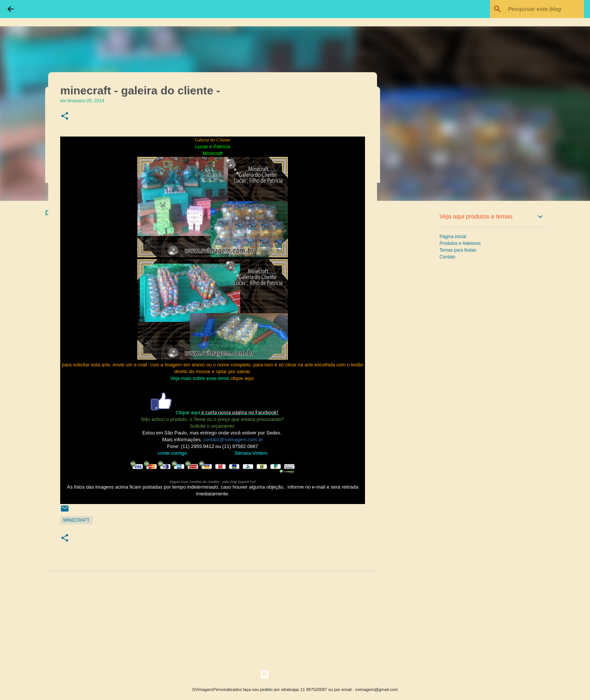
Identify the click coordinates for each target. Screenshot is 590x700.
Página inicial (453, 237)
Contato (447, 257)
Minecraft (76, 520)
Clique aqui (188, 412)
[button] (65, 116)
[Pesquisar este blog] (544, 9)
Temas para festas (458, 250)
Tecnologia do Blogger (295, 674)
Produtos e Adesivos (460, 243)
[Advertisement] (415, 325)
